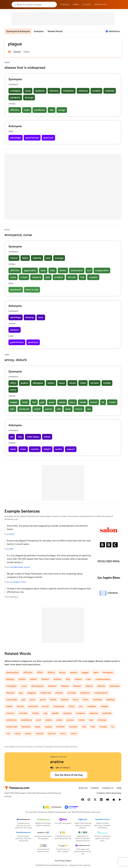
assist (13, 449)
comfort (35, 449)
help (20, 437)
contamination (103, 679)
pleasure (15, 330)
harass (62, 402)
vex (89, 409)
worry (13, 390)
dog (21, 693)
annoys (74, 672)
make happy (33, 437)
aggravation (30, 270)
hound (72, 383)
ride (59, 409)
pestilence (40, 110)
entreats (72, 693)
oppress (94, 713)
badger (14, 402)
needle (55, 713)
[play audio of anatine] (52, 768)
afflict (13, 383)
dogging (32, 693)
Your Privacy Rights (63, 861)
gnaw (52, 402)
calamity (37, 258)
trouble (107, 383)
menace (10, 713)
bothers (45, 679)
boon (41, 317)
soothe (59, 449)
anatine (57, 762)
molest (112, 402)
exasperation (102, 270)
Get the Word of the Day (69, 775)
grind (43, 700)
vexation (93, 277)
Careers (95, 788)
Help (119, 788)
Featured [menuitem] (65, 5)
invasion (96, 91)
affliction (15, 110)
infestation (68, 91)
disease (65, 686)
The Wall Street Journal (20, 567)
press (59, 720)
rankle (81, 720)
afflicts (51, 672)
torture (79, 409)
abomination (13, 672)
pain (48, 277)
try (113, 727)
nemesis (67, 713)
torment (72, 277)
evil (89, 270)
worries (40, 733)
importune (59, 706)
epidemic (40, 91)
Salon (12, 534)
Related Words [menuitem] (55, 31)
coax (88, 679)
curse (28, 91)
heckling (97, 700)
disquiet (77, 686)
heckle (20, 706)
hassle (83, 402)
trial (82, 277)
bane (43, 270)
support (71, 449)
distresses (115, 686)
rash (52, 110)
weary (28, 733)
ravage (62, 110)
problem (59, 277)
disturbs (10, 693)
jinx (81, 706)
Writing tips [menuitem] (100, 5)
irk (103, 402)
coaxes (78, 679)
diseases (52, 686)
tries (93, 727)
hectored (33, 706)
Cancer (14, 258)
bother (63, 270)
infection (54, 91)
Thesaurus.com (6, 5)
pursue (49, 409)
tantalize (26, 727)
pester (37, 409)
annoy (62, 672)
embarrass (46, 693)
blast (53, 270)
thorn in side (32, 290)
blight (25, 258)
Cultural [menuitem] (87, 5)
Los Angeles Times (18, 582)
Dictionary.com (122, 5)
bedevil (25, 383)
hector (94, 402)
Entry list (83, 788)
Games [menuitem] (76, 5)
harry (72, 402)
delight (47, 449)
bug (68, 679)
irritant (24, 277)
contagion (15, 91)
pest (48, 258)
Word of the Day (58, 757)
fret (34, 402)
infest (83, 383)
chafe (25, 402)
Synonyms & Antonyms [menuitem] (18, 31)
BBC (12, 549)
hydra (27, 110)
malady (104, 706)
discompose (37, 686)
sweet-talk (12, 727)
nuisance (36, 277)
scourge (29, 97)
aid (12, 437)
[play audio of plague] (10, 52)
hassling (110, 700)
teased (48, 727)
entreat (59, 693)
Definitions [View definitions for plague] (114, 31)
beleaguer (38, 383)
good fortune (32, 138)
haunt (62, 383)
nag (45, 713)
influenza (83, 91)
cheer (23, 449)
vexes (17, 733)
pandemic (15, 97)
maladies (92, 706)
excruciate (12, 700)
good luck (48, 138)
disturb (89, 686)
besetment (16, 290)
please (47, 437)
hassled (64, 700)
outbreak (110, 91)
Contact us (108, 788)
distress (101, 686)
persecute (24, 409)
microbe (23, 713)
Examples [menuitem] (39, 31)
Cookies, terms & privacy (109, 793)
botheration (77, 270)
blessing (30, 317)
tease (68, 409)
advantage (16, 138)
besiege (10, 679)
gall (42, 402)
